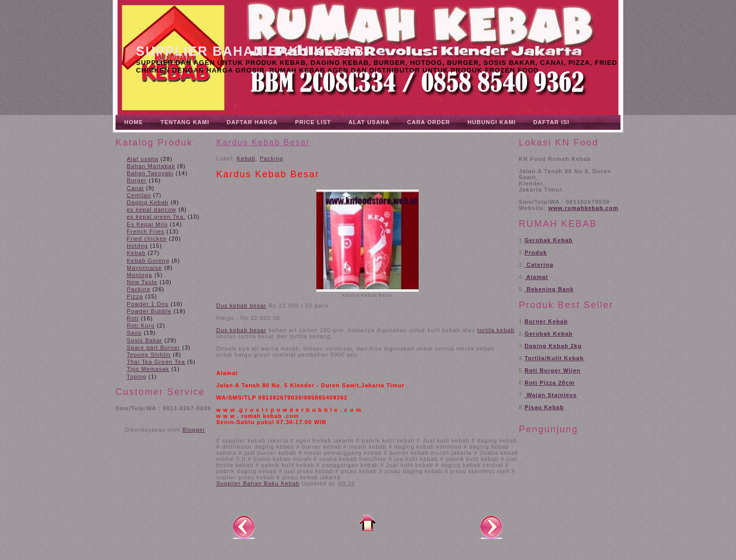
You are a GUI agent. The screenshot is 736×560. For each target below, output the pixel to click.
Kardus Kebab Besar (263, 142)
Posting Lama (491, 527)
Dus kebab (233, 306)
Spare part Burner (153, 347)
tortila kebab (496, 330)
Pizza (135, 296)
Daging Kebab (148, 202)
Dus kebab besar (241, 330)
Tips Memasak (148, 369)
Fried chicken (147, 239)
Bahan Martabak (151, 166)
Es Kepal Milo (147, 224)
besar (258, 306)
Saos (134, 333)
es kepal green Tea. (156, 217)
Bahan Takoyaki (150, 173)
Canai (135, 188)
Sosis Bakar (145, 340)
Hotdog (137, 246)
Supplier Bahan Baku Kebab (250, 51)
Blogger (194, 430)
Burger (137, 180)
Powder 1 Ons (148, 304)
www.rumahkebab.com (583, 208)
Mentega (140, 275)
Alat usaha (143, 159)
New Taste (142, 282)
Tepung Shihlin (149, 355)
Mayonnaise (144, 268)
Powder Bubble (149, 311)
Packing (139, 289)
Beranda (367, 523)
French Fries (146, 231)
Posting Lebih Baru (244, 527)
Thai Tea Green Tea (156, 362)
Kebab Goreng (148, 261)
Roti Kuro (141, 325)
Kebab (136, 253)
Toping (136, 377)
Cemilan (139, 195)
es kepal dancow (152, 209)
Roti (133, 318)
